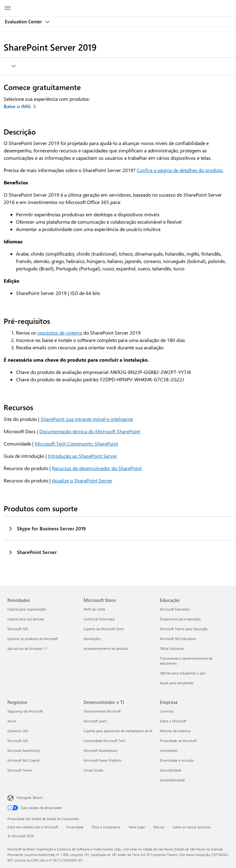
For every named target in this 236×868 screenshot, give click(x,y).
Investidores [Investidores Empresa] (169, 750)
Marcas (159, 827)
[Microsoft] (118, 5)
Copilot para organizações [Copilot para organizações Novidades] (27, 609)
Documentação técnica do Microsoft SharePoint (90, 431)
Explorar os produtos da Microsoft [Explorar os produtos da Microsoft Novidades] (33, 639)
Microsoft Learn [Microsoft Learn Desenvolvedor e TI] (95, 721)
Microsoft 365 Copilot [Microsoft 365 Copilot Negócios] (24, 760)
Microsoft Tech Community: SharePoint (76, 444)
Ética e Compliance (106, 827)
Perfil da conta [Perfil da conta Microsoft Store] (94, 609)
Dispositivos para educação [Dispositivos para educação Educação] (180, 619)
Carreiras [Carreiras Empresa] (167, 711)
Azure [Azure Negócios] (12, 721)
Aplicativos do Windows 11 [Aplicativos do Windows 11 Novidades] (27, 648)
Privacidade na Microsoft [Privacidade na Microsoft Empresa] (178, 741)
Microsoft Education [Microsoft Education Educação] (175, 609)
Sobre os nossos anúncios (192, 827)
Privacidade (75, 827)
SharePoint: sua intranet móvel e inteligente (87, 419)
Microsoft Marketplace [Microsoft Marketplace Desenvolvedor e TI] (100, 750)
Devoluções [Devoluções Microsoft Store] (92, 639)
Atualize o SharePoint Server (82, 480)
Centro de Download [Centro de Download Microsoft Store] (99, 619)
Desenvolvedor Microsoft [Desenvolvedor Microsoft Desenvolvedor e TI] (102, 711)
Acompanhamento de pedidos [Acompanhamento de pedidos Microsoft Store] (106, 648)
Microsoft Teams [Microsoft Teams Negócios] (20, 770)
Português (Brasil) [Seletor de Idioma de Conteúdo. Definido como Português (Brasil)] (30, 797)
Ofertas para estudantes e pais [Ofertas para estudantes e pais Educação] (183, 673)
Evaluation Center (24, 22)
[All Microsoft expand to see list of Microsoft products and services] (8, 8)
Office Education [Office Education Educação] (172, 648)
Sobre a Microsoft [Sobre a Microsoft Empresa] (173, 721)
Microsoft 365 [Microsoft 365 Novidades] (18, 629)
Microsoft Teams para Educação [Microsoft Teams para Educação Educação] (184, 629)
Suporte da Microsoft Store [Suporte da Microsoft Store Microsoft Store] (104, 629)
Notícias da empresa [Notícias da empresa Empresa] (175, 731)
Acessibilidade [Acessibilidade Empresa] (171, 770)
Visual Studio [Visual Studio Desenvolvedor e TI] (93, 770)
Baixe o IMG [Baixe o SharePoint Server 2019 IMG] (17, 106)
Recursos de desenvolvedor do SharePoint (97, 468)
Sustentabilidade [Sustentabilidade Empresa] (172, 780)
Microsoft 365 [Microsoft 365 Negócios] (18, 741)
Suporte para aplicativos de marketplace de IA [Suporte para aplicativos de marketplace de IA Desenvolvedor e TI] (118, 731)
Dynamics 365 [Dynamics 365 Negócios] (18, 731)
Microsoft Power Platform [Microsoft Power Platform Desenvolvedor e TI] (102, 760)
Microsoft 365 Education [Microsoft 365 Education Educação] (178, 639)
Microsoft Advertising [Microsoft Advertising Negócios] (23, 750)
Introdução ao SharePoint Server (83, 456)
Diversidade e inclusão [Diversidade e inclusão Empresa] (177, 760)
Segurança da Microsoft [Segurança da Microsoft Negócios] (25, 711)
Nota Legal (137, 827)
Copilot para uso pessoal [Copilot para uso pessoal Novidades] (26, 619)
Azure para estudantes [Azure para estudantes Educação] (177, 683)
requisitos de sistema (60, 333)
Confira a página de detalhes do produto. (180, 170)
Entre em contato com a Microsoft (33, 827)
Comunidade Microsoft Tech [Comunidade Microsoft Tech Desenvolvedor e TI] (104, 741)
